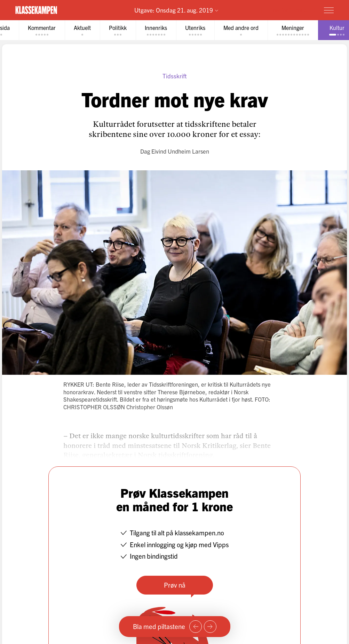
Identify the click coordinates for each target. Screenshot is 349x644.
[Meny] (329, 10)
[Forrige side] (196, 627)
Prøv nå (175, 585)
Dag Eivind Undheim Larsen (175, 151)
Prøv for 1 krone (288, 10)
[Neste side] (210, 627)
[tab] (42, 30)
